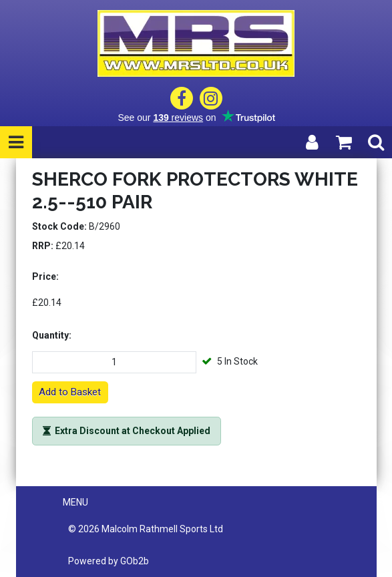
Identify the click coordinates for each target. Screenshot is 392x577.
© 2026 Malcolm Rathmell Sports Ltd (146, 529)
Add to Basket (70, 392)
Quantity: (52, 335)
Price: (45, 276)
